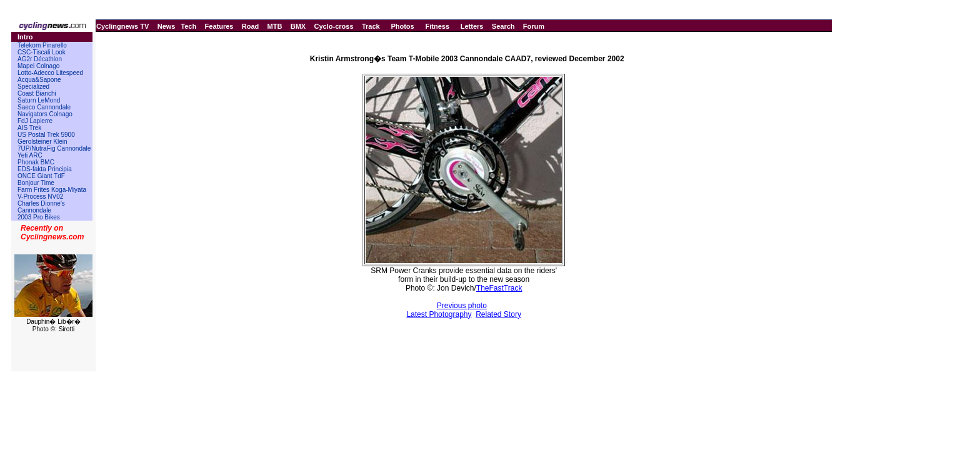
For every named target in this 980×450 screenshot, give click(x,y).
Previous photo (462, 306)
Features (219, 26)
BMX (298, 26)
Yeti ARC (30, 155)
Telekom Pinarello (42, 45)
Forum (534, 26)
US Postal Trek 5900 (46, 135)
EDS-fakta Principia (45, 169)
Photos (402, 26)
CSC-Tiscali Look (42, 52)
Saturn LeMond (39, 100)
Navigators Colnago (45, 114)
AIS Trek (29, 128)
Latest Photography (439, 314)
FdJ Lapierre (35, 121)
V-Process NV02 (40, 197)
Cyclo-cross (334, 26)
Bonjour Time (36, 183)
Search (503, 26)
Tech (188, 26)
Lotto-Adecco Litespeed (50, 73)
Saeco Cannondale (44, 107)
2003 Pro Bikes (39, 217)
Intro (25, 37)
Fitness (437, 26)
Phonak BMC (36, 162)
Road (251, 26)
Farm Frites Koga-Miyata (52, 190)
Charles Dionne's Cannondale (41, 207)
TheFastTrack (499, 288)
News (167, 26)
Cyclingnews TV (122, 26)
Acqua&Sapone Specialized (39, 83)
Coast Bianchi (37, 93)
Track (371, 26)
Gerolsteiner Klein (42, 142)
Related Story (498, 314)
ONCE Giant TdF (41, 176)
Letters (472, 26)
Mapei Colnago (38, 66)
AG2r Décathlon (40, 59)
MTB (275, 26)
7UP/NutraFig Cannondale (54, 148)
